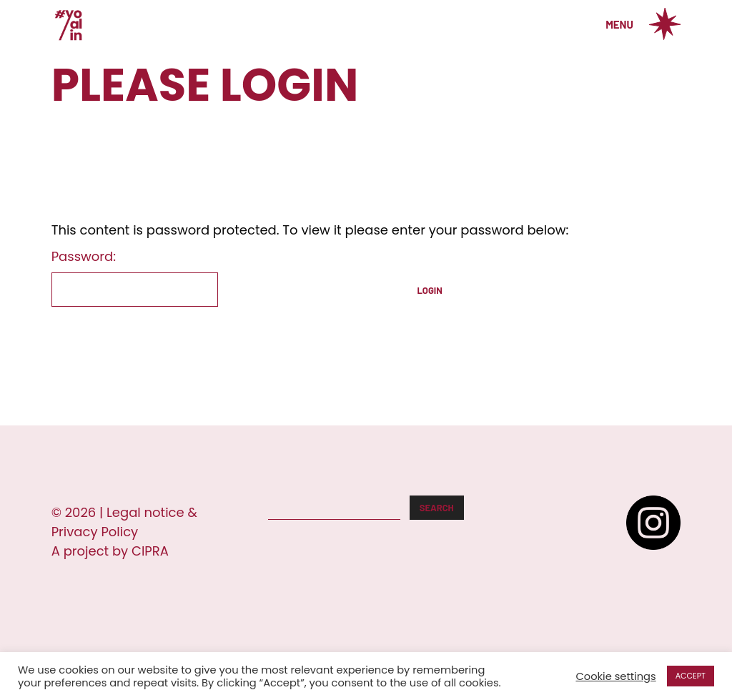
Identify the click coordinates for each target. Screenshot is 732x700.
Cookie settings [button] (615, 676)
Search (437, 508)
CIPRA (150, 551)
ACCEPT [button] (691, 676)
